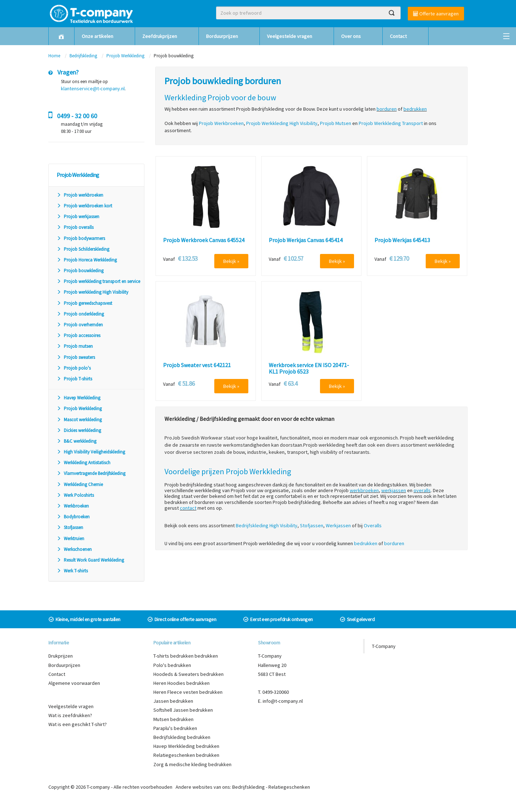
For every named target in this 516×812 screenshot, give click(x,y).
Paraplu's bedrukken (175, 728)
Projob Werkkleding (125, 56)
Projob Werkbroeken (221, 123)
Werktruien (70, 539)
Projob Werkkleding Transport (391, 123)
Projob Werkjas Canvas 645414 (306, 240)
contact (188, 508)
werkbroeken (364, 490)
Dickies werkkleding (79, 430)
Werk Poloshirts (75, 495)
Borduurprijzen (222, 36)
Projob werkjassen (78, 217)
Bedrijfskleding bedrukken (182, 737)
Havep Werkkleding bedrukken (186, 746)
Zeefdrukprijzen (160, 36)
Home (54, 56)
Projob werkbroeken (80, 195)
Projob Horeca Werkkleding (87, 260)
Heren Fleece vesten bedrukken (188, 692)
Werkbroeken (73, 506)
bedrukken (415, 109)
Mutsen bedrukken (173, 719)
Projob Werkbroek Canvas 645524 (204, 240)
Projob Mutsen (336, 123)
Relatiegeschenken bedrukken (186, 755)
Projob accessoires (78, 335)
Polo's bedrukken (172, 665)
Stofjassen (70, 527)
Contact (398, 36)
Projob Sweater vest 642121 (197, 365)
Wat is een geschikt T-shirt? (78, 724)
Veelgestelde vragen (290, 36)
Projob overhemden (80, 325)
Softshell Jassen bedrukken (183, 710)
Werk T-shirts (72, 571)
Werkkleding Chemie (80, 484)
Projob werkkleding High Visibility (92, 292)
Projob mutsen (75, 346)
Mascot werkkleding (79, 420)
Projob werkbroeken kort (84, 206)
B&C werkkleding (77, 441)
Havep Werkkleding (78, 398)
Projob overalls (75, 227)
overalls (422, 490)
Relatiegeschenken (289, 787)
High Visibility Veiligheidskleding (91, 452)
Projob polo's (74, 368)
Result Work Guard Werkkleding (90, 560)
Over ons (351, 36)
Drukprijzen (61, 656)
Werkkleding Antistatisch (83, 463)
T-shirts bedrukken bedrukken (186, 656)
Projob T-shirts (74, 379)
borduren (387, 109)
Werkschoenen (74, 549)
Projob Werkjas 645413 (402, 240)
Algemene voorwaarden (74, 683)
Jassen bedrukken (173, 701)
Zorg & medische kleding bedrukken (192, 764)
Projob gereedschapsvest (84, 303)
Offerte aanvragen (436, 14)
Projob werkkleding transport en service (98, 281)
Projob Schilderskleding (83, 249)
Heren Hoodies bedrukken (181, 683)
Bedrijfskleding (83, 56)
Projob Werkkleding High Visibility (282, 123)
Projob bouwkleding (80, 271)
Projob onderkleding (80, 314)
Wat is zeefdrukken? (70, 715)
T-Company (384, 646)
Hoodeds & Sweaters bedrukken (188, 674)
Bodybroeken (73, 517)
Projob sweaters (76, 357)
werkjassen (394, 490)
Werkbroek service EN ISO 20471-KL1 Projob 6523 (309, 368)
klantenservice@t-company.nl (93, 88)
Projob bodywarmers (81, 238)
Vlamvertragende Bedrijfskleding (91, 473)
